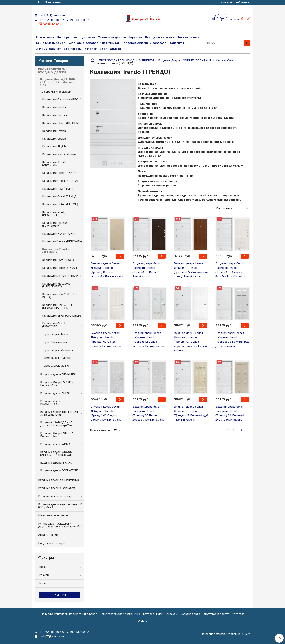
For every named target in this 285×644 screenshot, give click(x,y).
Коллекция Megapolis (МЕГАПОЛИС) (56, 285)
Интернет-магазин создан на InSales (226, 634)
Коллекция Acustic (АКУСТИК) (55, 164)
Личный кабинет (48, 49)
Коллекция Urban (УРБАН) (60, 268)
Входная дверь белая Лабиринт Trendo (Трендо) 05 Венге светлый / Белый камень (107, 270)
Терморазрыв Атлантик (58, 350)
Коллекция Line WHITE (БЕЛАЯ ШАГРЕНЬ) (58, 307)
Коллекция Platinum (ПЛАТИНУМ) (55, 224)
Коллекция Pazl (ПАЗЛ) (58, 189)
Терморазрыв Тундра (56, 358)
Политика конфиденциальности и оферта (69, 614)
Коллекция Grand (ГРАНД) (60, 197)
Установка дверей (112, 37)
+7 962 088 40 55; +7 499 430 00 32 (64, 20)
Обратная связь (191, 614)
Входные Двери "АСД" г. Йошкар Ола (57, 384)
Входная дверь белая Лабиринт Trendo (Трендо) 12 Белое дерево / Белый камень (148, 340)
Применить (59, 595)
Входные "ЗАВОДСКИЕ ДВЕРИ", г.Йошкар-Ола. (57, 424)
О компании (45, 37)
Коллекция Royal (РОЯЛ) (59, 234)
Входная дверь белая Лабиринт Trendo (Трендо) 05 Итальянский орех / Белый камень (191, 270)
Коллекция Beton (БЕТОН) (60, 204)
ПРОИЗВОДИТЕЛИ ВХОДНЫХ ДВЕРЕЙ (126, 61)
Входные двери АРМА (55, 444)
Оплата (115, 49)
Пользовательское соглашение (120, 614)
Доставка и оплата (216, 614)
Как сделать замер (51, 43)
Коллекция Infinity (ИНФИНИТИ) (54, 214)
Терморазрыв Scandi (56, 366)
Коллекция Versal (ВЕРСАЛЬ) (62, 242)
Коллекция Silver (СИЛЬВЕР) (62, 316)
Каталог (91, 49)
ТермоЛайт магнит (55, 342)
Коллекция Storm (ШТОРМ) (61, 123)
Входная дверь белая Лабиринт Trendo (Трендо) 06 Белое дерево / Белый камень (148, 413)
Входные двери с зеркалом (57, 488)
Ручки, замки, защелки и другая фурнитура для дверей (59, 525)
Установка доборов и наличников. (95, 43)
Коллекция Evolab (54, 131)
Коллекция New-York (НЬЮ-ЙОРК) (61, 296)
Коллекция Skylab (54, 147)
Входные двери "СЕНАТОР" (59, 471)
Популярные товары (52, 543)
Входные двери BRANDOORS (51, 403)
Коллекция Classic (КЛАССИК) (54, 325)
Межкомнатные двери (53, 516)
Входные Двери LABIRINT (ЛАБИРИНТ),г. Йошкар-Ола (196, 61)
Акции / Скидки (49, 535)
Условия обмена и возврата (145, 43)
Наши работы (67, 37)
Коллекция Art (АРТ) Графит (62, 276)
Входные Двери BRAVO (56, 463)
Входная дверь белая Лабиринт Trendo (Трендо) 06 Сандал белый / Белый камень (106, 413)
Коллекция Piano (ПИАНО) (60, 173)
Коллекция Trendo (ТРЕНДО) (55, 251)
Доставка (88, 37)
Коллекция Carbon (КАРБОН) (62, 100)
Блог (103, 49)
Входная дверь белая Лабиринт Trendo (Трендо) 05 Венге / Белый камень (147, 270)
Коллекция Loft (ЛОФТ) (58, 260)
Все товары (73, 49)
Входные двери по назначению (59, 480)
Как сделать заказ (160, 37)
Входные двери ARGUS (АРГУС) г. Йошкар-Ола (56, 453)
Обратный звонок (49, 23)
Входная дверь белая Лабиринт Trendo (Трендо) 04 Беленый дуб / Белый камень (230, 413)
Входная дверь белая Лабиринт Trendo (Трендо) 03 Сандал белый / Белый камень (230, 270)
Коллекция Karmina (55, 115)
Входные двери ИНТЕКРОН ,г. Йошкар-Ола (59, 413)
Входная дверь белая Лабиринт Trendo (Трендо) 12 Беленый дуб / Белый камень (191, 413)
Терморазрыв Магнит (56, 334)
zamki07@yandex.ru (51, 15)
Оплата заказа (188, 37)
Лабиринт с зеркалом (57, 92)
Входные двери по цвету (55, 496)
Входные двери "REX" (55, 393)
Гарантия (136, 37)
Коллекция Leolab (54, 139)
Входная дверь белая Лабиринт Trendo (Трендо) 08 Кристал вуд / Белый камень (232, 340)
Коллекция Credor (54, 107)
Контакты (177, 43)
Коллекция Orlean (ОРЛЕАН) (61, 181)
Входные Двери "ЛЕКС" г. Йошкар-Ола (58, 435)
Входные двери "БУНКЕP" (58, 375)
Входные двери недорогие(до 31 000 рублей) (60, 506)
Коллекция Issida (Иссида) (60, 154)
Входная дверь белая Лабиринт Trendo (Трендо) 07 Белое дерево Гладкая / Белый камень (190, 342)
